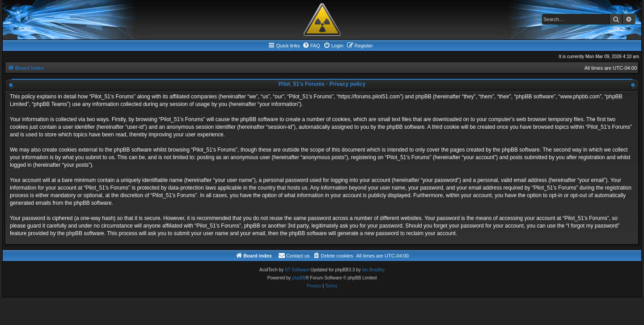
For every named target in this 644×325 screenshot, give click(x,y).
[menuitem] (311, 46)
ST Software (297, 270)
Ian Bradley (373, 270)
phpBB (299, 278)
